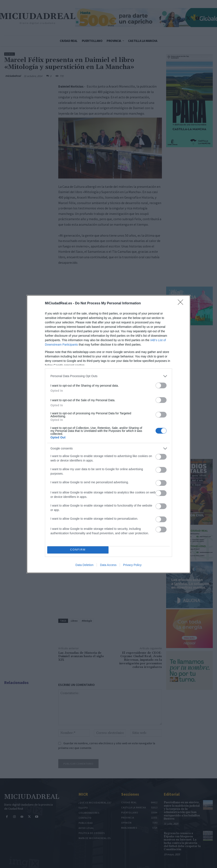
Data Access (108, 565)
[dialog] (108, 434)
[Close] (182, 304)
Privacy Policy (132, 565)
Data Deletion (84, 565)
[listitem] (108, 376)
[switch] (161, 385)
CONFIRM (78, 550)
